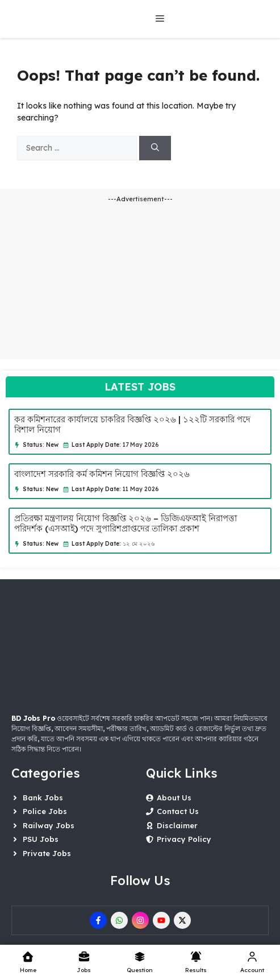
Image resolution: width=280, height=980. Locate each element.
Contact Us (178, 811)
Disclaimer (177, 825)
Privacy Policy (184, 839)
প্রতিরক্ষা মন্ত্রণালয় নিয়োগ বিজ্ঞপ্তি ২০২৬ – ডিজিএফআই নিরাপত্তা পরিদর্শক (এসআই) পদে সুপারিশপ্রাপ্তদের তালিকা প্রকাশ (126, 523)
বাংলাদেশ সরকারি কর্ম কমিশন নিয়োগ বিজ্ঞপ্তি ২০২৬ (102, 474)
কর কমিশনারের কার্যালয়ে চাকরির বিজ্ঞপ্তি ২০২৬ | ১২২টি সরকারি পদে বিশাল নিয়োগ (132, 424)
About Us (174, 798)
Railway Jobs (49, 825)
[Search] (155, 148)
